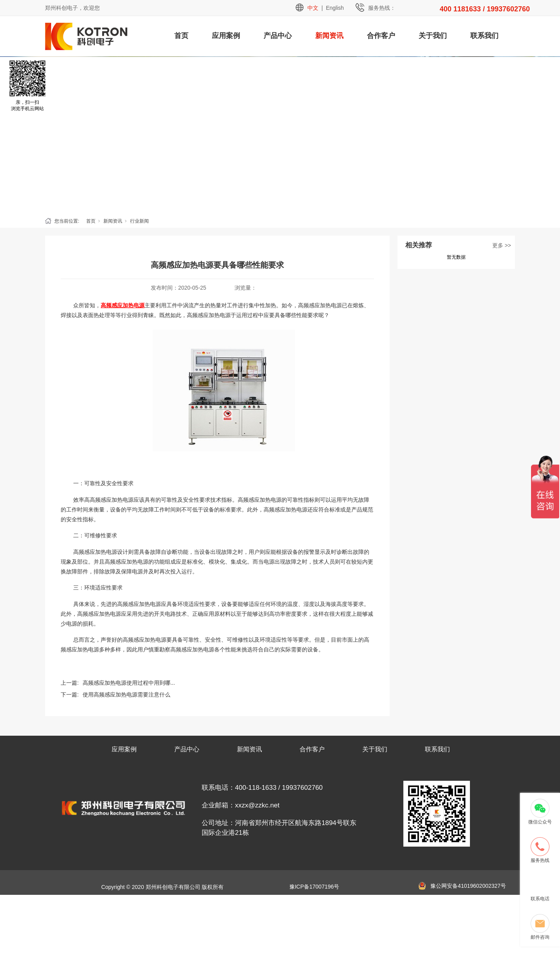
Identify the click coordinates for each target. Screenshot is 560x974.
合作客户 (381, 36)
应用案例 (226, 36)
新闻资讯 (329, 36)
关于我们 (433, 36)
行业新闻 (139, 221)
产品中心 (278, 36)
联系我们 (484, 36)
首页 (181, 36)
